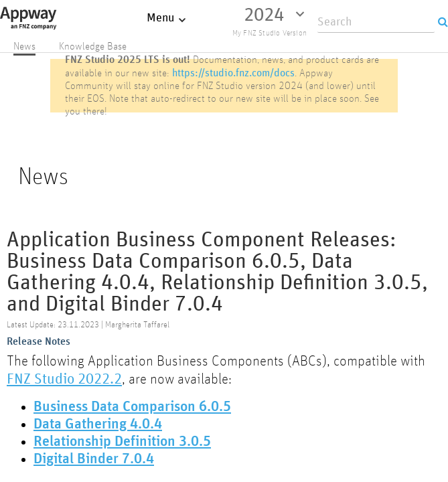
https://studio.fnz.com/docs (233, 73)
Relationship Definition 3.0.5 (122, 442)
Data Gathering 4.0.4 (98, 424)
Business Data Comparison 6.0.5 (132, 407)
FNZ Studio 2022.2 (64, 379)
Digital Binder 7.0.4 (94, 459)
